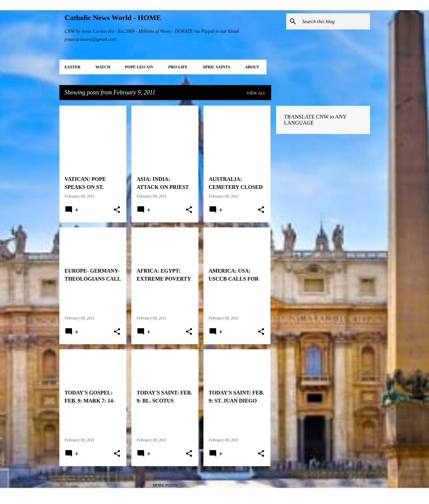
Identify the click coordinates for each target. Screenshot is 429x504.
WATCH (103, 67)
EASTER (73, 67)
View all (256, 93)
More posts (165, 485)
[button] (117, 210)
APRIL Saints (216, 67)
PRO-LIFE (178, 67)
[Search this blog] (335, 21)
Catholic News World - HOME (113, 18)
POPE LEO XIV (139, 67)
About (252, 67)
